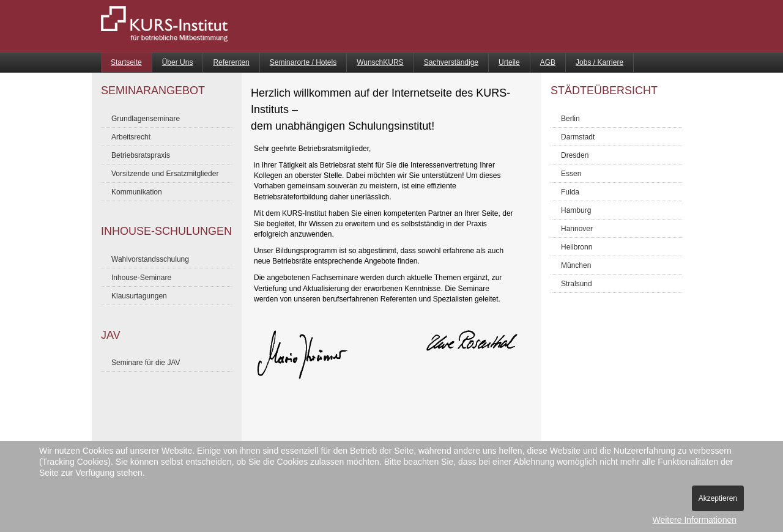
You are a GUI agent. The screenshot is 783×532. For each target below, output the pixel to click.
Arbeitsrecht (131, 137)
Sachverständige (451, 62)
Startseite (126, 62)
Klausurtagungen (139, 296)
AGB (548, 62)
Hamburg (576, 210)
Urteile (509, 62)
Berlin (570, 119)
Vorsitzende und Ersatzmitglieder (165, 174)
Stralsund (577, 284)
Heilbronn (577, 247)
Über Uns (178, 62)
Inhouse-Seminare (141, 278)
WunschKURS (380, 62)
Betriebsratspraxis (141, 155)
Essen (571, 174)
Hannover (577, 229)
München (576, 265)
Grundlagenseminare (146, 119)
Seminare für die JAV (146, 363)
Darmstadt (578, 137)
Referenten (231, 62)
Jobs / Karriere (599, 62)
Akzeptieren (718, 498)
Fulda (570, 192)
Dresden (575, 155)
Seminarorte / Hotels (303, 62)
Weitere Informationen (695, 520)
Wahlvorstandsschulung (150, 259)
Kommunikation (137, 192)
